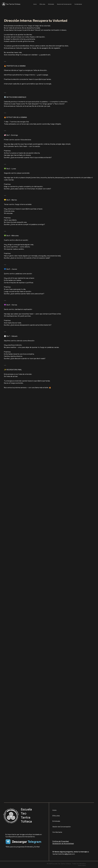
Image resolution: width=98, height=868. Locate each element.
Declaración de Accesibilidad (63, 844)
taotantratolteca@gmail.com (64, 854)
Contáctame (57, 832)
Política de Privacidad (61, 841)
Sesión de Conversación (62, 827)
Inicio (54, 810)
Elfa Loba (56, 816)
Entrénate (56, 821)
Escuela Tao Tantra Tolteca (26, 815)
